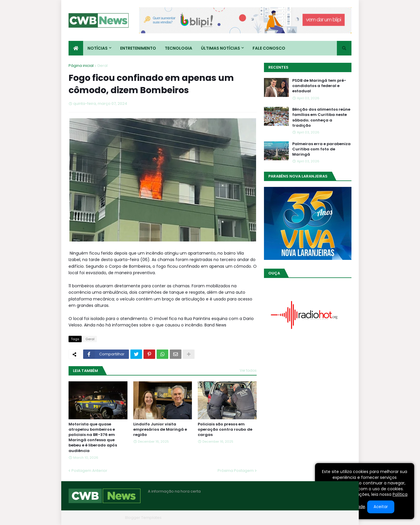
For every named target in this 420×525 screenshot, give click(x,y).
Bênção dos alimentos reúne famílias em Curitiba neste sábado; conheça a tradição (321, 118)
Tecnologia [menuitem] (178, 48)
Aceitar (381, 507)
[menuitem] (76, 48)
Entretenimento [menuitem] (138, 48)
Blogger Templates (143, 518)
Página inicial (81, 66)
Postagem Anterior (89, 471)
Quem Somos (289, 518)
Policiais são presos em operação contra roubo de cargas (225, 430)
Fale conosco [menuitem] (269, 48)
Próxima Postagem (236, 471)
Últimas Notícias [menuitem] (220, 48)
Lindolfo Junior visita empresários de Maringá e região (160, 430)
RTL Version (341, 518)
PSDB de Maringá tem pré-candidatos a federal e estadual (319, 86)
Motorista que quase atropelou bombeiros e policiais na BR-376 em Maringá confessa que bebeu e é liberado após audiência (93, 438)
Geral (102, 66)
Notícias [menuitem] (98, 48)
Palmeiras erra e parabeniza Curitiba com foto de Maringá (321, 149)
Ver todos (248, 370)
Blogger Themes (107, 518)
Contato (316, 518)
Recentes (278, 67)
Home (263, 518)
